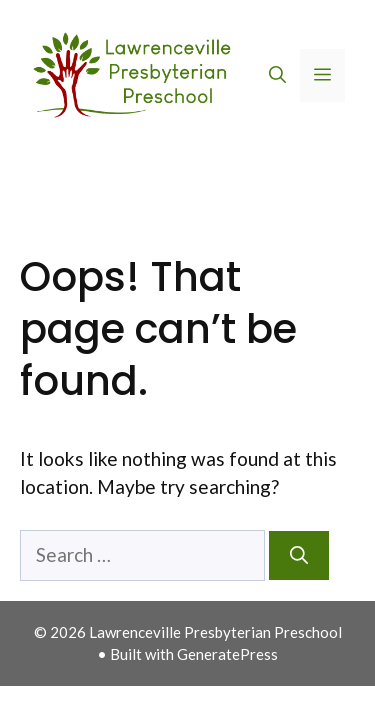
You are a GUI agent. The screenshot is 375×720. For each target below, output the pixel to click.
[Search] (299, 555)
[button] (277, 75)
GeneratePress (227, 654)
